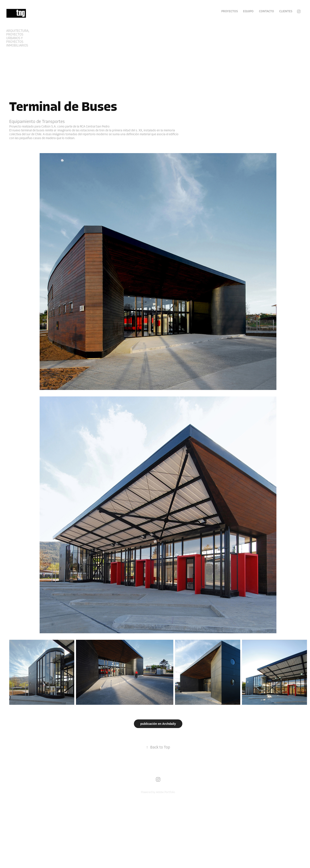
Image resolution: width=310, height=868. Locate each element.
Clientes (286, 11)
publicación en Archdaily (158, 724)
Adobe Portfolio (166, 792)
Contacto (267, 11)
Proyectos (230, 11)
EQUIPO (248, 11)
